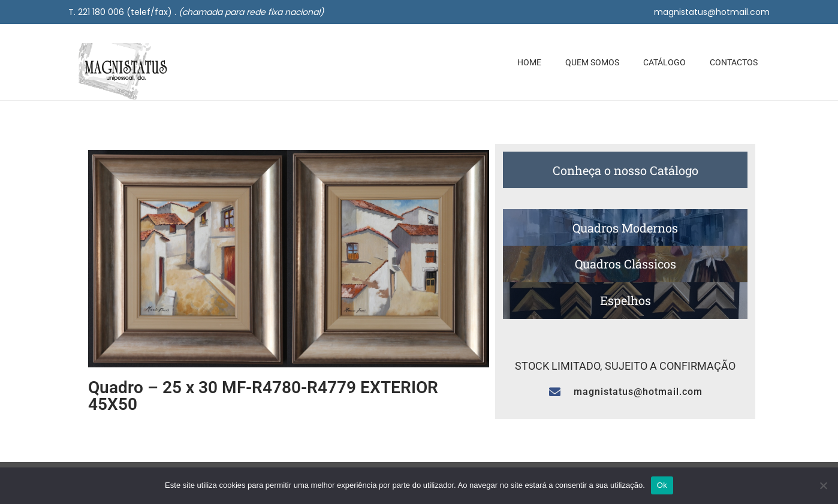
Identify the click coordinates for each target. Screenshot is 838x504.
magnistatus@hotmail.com (712, 12)
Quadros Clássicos (626, 264)
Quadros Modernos (625, 228)
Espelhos (626, 300)
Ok (662, 485)
